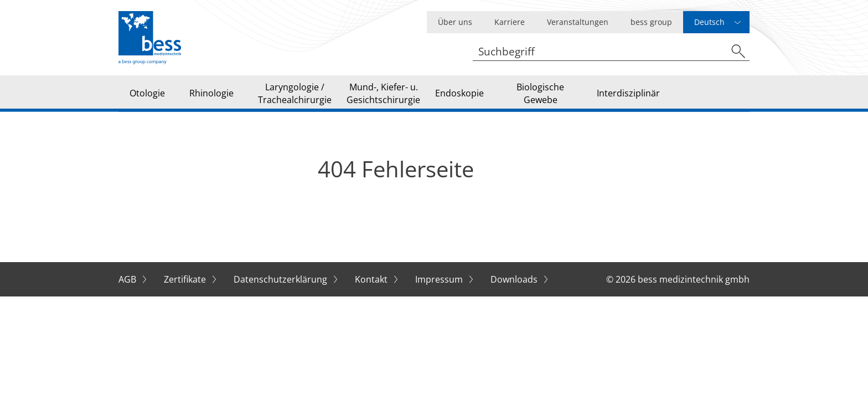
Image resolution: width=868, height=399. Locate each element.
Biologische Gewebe (540, 93)
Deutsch (709, 22)
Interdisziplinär (628, 93)
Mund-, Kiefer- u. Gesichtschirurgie (383, 93)
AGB (128, 279)
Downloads (515, 279)
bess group (651, 22)
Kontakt (372, 279)
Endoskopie (459, 93)
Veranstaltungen (578, 22)
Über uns (455, 22)
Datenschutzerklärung (281, 279)
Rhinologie (211, 93)
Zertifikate (186, 279)
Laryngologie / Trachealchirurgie (295, 93)
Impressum (440, 279)
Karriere (510, 22)
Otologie (147, 93)
